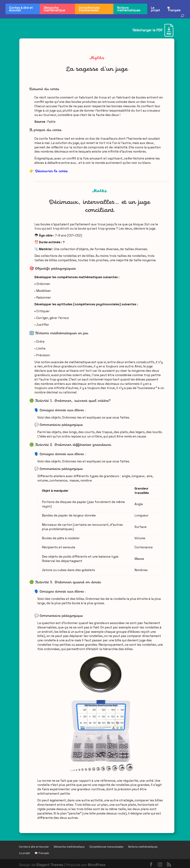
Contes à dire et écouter (21, 9)
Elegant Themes (50, 865)
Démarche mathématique (54, 9)
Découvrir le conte (51, 171)
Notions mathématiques (129, 9)
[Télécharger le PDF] (153, 30)
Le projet (155, 9)
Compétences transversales (89, 9)
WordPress (97, 865)
